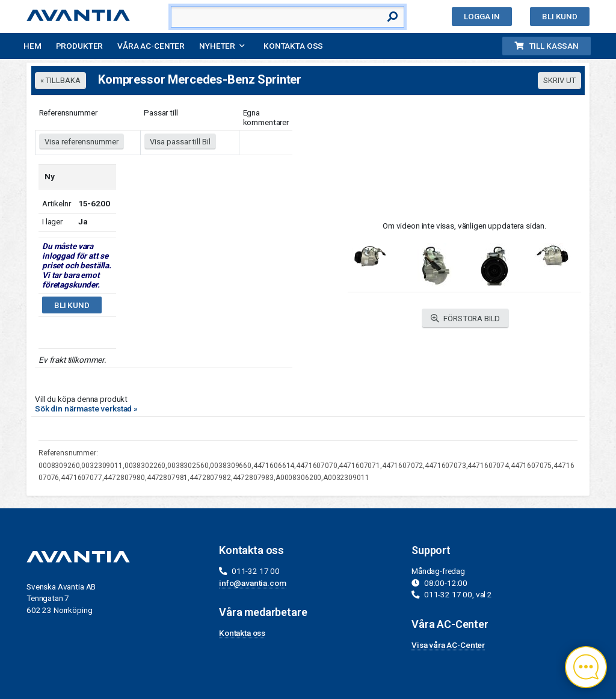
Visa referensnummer (82, 142)
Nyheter (217, 46)
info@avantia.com (253, 583)
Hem (32, 46)
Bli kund (560, 16)
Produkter (80, 46)
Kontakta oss (293, 46)
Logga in (482, 16)
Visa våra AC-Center (448, 645)
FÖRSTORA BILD (466, 319)
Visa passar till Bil (180, 142)
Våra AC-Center (151, 46)
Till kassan (547, 46)
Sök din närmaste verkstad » (86, 408)
